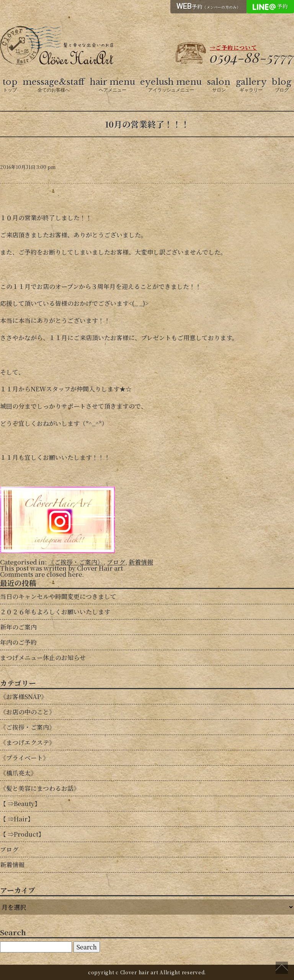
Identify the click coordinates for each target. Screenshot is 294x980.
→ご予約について (233, 47)
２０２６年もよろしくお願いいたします (55, 612)
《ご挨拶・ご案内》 (76, 562)
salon (219, 85)
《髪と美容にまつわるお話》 (40, 788)
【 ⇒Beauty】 (20, 804)
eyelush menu (171, 85)
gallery (251, 85)
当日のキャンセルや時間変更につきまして (58, 596)
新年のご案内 (18, 627)
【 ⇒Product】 (22, 834)
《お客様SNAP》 (24, 697)
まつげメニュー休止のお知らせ (43, 658)
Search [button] (87, 947)
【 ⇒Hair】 (17, 819)
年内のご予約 (18, 642)
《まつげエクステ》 (28, 742)
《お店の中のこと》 (28, 712)
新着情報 (141, 562)
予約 (208, 6)
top (10, 85)
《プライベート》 (24, 758)
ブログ (116, 562)
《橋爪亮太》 (18, 773)
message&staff (54, 85)
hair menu (113, 85)
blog (282, 85)
